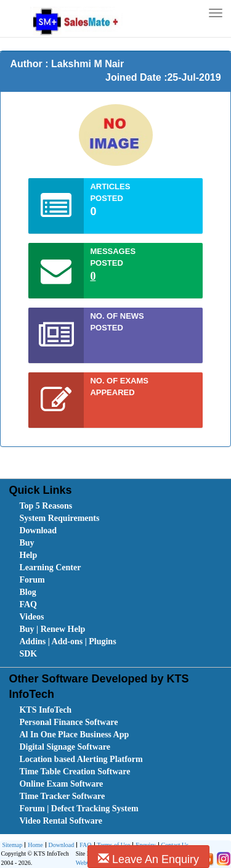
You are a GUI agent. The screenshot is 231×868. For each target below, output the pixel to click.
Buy (26, 543)
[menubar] (118, 580)
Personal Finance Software (68, 722)
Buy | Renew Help (52, 629)
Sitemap (12, 845)
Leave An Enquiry (148, 859)
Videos (31, 617)
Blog (27, 592)
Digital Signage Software (65, 747)
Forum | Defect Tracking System (79, 809)
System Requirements (59, 518)
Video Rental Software (61, 821)
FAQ (28, 604)
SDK (28, 654)
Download (38, 530)
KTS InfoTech (45, 710)
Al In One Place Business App (74, 735)
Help (28, 555)
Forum (32, 580)
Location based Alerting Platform (81, 759)
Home (34, 845)
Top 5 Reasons (46, 506)
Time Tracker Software (62, 796)
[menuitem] (89, 506)
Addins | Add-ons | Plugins (67, 641)
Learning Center (50, 567)
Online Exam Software (61, 784)
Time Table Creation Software (75, 772)
